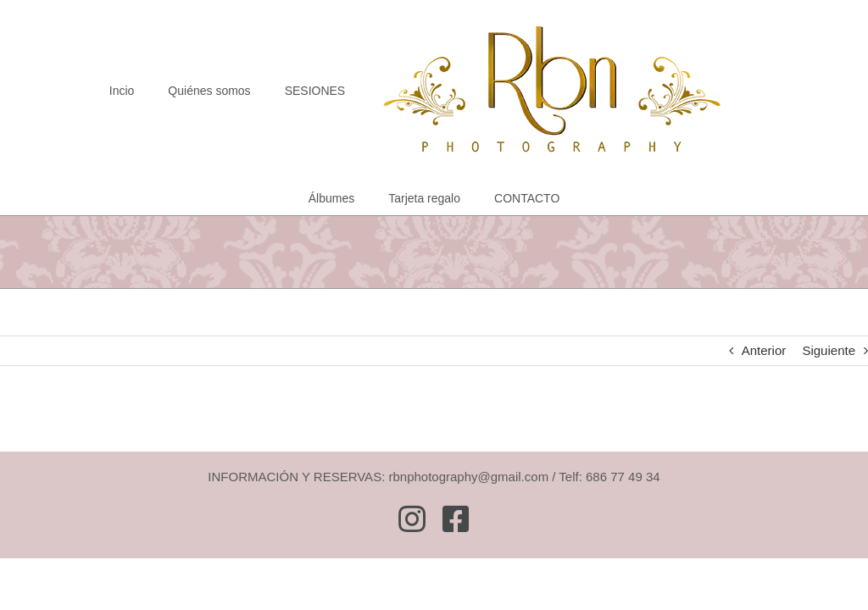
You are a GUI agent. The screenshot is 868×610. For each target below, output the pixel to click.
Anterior (764, 350)
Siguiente (829, 350)
